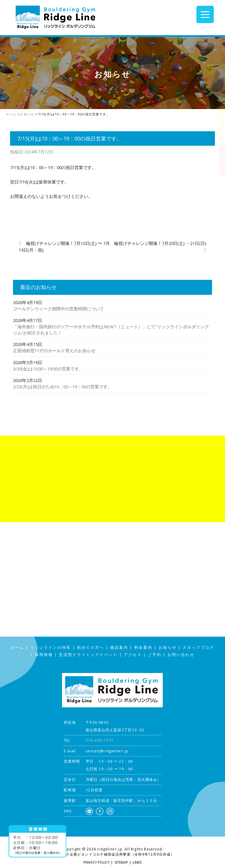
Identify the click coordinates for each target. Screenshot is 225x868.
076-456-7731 (100, 740)
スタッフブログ (219, 114)
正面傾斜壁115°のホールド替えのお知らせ (54, 350)
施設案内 (119, 647)
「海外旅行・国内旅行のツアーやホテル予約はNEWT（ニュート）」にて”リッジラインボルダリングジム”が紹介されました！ (111, 330)
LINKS (137, 862)
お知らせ (168, 647)
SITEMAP (121, 862)
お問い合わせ (181, 655)
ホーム (17, 647)
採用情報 (44, 655)
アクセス (219, 159)
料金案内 (144, 647)
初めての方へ (91, 647)
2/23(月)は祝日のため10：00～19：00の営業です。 (62, 387)
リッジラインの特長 (51, 647)
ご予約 (155, 655)
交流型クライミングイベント (88, 655)
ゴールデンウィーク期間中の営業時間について (58, 309)
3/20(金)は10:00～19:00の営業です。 (48, 369)
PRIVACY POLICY (96, 862)
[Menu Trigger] (205, 14)
